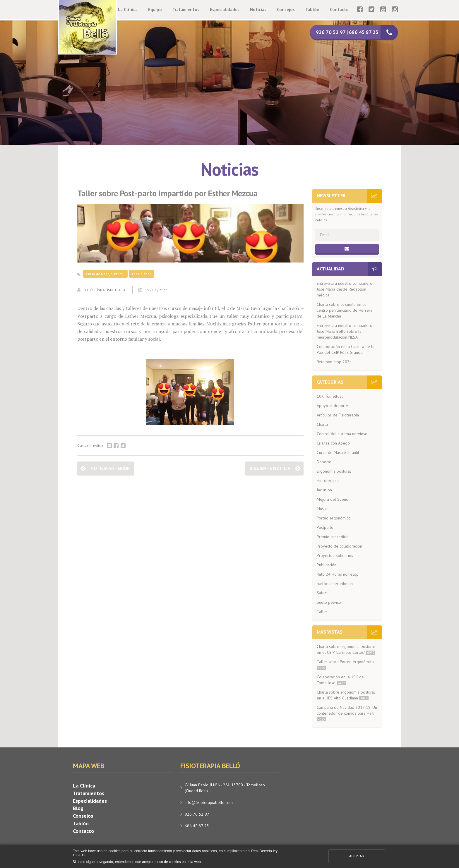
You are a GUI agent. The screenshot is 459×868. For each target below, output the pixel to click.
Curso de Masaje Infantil (105, 274)
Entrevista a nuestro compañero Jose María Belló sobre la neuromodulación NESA (345, 331)
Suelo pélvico (329, 602)
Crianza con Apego (333, 443)
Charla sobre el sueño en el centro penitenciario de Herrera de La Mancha (345, 310)
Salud (322, 593)
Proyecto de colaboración (339, 546)
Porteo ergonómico (334, 518)
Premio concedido (333, 537)
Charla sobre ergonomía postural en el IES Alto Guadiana (346, 695)
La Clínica (128, 10)
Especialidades (225, 10)
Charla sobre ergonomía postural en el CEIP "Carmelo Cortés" (346, 649)
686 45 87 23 (197, 826)
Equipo (155, 10)
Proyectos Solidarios (335, 555)
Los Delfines (142, 274)
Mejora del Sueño (333, 499)
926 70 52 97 (197, 814)
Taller (322, 612)
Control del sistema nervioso (342, 434)
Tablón (312, 10)
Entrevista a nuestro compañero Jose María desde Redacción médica (345, 289)
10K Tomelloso (330, 396)
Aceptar (357, 856)
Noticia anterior (110, 468)
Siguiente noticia (270, 468)
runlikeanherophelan (335, 584)
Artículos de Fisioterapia (338, 415)
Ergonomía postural (334, 471)
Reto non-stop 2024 (334, 362)
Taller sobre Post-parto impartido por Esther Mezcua (167, 194)
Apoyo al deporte (332, 406)
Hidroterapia (328, 481)
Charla (322, 424)
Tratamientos (186, 10)
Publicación (327, 565)
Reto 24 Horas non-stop (338, 574)
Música (323, 509)
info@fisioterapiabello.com (209, 802)
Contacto (339, 10)
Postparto (325, 527)
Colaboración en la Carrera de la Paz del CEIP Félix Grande (346, 349)
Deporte (324, 462)
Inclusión (324, 490)
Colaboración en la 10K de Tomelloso (340, 680)
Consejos (286, 10)
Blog (78, 808)
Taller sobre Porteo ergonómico (345, 664)
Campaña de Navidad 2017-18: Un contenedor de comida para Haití (347, 713)
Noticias (258, 10)
